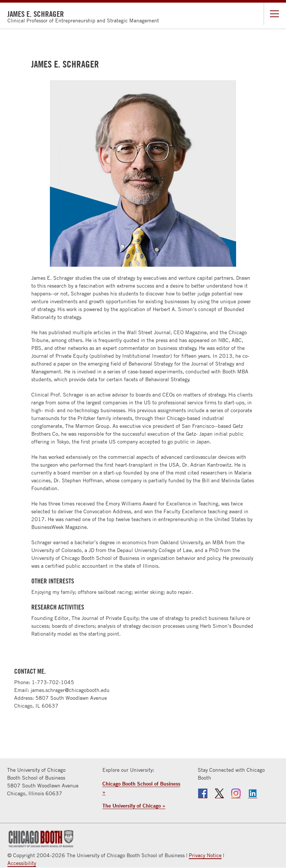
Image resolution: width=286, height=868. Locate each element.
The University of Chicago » (134, 806)
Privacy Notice (205, 855)
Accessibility (22, 863)
